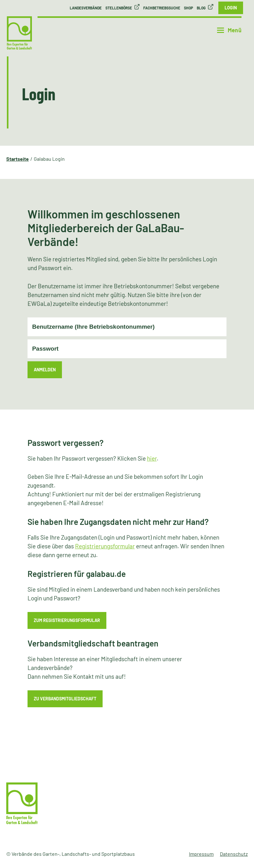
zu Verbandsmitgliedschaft (65, 699)
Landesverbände (86, 8)
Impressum (201, 854)
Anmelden (45, 370)
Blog (201, 8)
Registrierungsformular (105, 546)
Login (231, 8)
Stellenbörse (119, 8)
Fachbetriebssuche (162, 8)
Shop (188, 8)
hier (152, 458)
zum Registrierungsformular (67, 620)
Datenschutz (234, 854)
